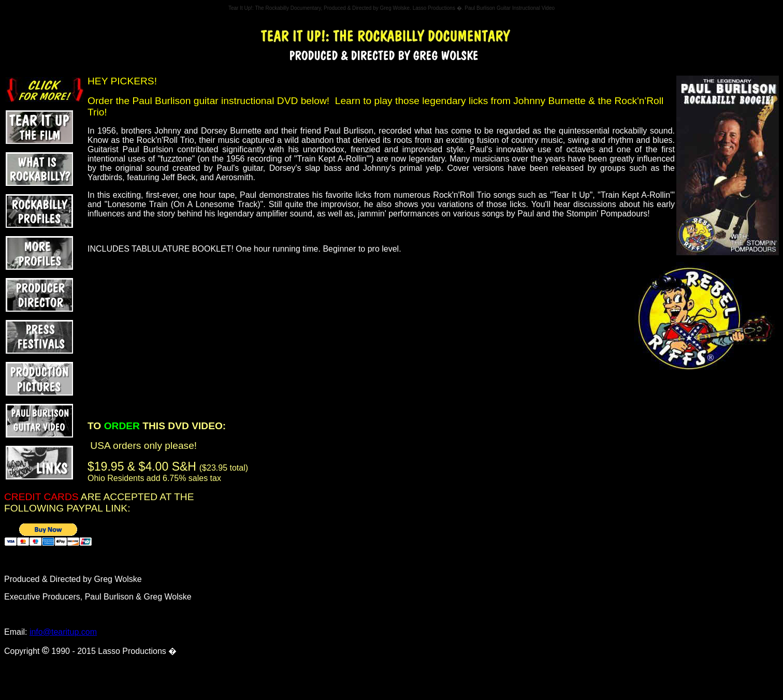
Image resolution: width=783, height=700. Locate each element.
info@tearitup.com (63, 632)
